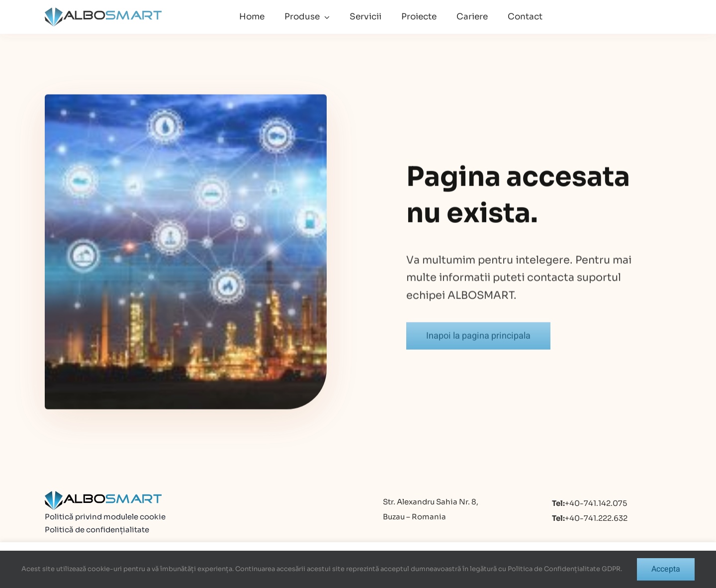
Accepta (666, 569)
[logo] (103, 11)
